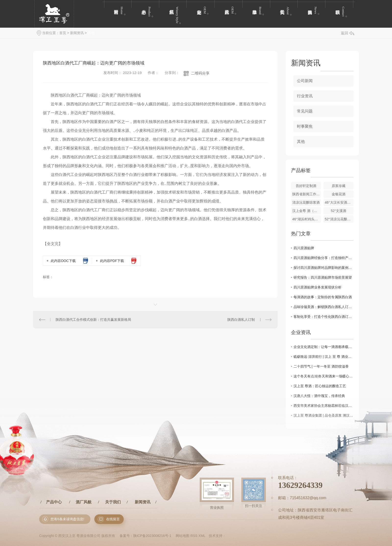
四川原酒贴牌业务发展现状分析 (318, 287)
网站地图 (183, 536)
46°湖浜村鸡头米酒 (307, 219)
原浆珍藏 (339, 186)
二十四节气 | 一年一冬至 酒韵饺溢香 (321, 366)
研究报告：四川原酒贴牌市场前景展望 (323, 277)
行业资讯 (305, 96)
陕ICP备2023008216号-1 (152, 536)
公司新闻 (305, 81)
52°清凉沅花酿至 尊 (339, 219)
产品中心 (54, 502)
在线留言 (113, 519)
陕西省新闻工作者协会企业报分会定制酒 (307, 194)
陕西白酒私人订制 (241, 320)
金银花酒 (339, 194)
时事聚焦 (305, 126)
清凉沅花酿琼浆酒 (306, 202)
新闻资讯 (77, 33)
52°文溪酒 (338, 211)
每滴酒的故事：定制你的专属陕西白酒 (323, 297)
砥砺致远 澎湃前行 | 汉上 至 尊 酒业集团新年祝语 (324, 357)
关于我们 (113, 502)
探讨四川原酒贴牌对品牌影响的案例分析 (324, 268)
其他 (91, 33)
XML (202, 536)
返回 (347, 33)
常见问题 (305, 111)
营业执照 (217, 508)
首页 (63, 33)
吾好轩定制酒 (306, 186)
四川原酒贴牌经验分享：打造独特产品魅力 (324, 258)
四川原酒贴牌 (304, 248)
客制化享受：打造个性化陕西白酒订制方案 (324, 317)
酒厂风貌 (84, 502)
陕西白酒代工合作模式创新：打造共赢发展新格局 (93, 320)
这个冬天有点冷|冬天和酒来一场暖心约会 (324, 376)
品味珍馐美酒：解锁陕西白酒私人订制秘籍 (324, 307)
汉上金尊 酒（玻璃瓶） (307, 211)
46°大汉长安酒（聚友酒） (339, 202)
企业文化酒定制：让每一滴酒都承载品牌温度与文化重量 (324, 347)
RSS (194, 536)
